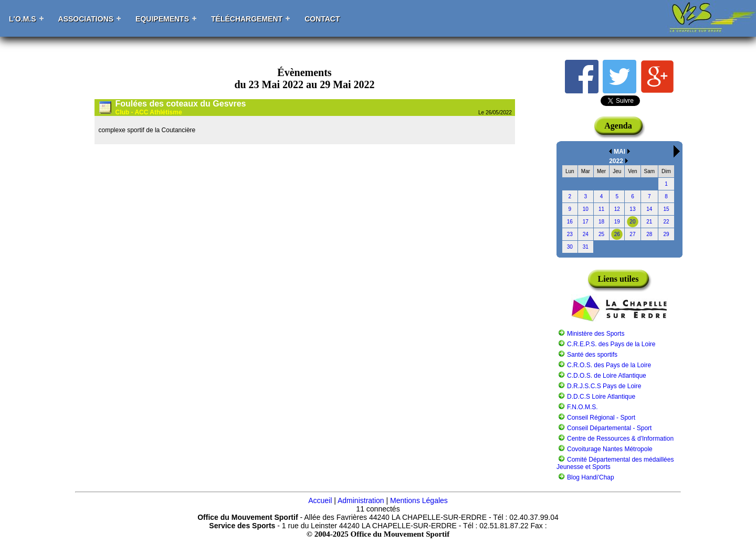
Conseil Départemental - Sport (609, 428)
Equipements (162, 19)
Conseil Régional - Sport (601, 418)
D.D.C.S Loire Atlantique (601, 397)
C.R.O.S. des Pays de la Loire (609, 365)
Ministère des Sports (596, 334)
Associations (86, 19)
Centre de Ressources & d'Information (620, 439)
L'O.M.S (23, 19)
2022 (616, 161)
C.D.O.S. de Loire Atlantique (607, 376)
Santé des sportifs (592, 355)
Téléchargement (247, 19)
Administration (361, 500)
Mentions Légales (419, 500)
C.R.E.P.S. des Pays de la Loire (611, 344)
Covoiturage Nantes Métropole (610, 449)
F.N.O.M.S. (582, 407)
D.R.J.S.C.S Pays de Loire (604, 386)
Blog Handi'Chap (591, 477)
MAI (619, 152)
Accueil (320, 500)
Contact (322, 19)
